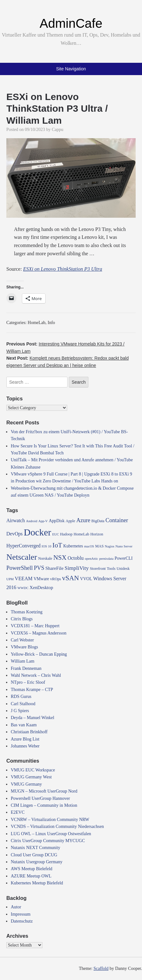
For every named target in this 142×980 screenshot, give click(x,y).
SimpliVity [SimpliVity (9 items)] (77, 568)
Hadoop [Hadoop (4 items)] (66, 534)
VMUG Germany (26, 784)
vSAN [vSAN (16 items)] (71, 578)
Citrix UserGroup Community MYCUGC (48, 841)
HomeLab (36, 323)
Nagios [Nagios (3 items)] (110, 546)
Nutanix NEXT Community (35, 848)
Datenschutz (22, 921)
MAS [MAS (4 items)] (99, 546)
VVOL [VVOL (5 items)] (86, 579)
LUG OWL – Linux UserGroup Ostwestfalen (51, 834)
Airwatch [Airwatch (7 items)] (16, 520)
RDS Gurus (21, 697)
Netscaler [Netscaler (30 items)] (22, 557)
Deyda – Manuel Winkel (32, 718)
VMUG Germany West (31, 777)
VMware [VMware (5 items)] (41, 579)
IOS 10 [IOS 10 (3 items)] (46, 546)
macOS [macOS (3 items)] (89, 546)
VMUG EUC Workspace (33, 770)
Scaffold (101, 968)
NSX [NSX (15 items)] (60, 558)
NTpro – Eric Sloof (28, 682)
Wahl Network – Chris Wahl (36, 675)
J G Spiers (20, 711)
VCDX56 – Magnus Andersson (39, 633)
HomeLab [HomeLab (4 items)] (81, 534)
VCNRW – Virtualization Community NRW (50, 820)
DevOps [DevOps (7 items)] (14, 534)
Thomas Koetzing (27, 612)
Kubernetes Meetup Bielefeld (37, 883)
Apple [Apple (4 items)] (70, 521)
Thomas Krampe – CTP (32, 690)
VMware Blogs (24, 647)
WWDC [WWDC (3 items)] (23, 588)
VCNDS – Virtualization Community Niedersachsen (57, 827)
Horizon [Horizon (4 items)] (97, 534)
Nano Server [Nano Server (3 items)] (124, 546)
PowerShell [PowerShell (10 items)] (19, 568)
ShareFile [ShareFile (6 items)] (54, 568)
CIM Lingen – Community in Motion (44, 805)
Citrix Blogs (22, 619)
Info (51, 323)
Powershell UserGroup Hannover (40, 798)
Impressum (21, 914)
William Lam (23, 661)
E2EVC (18, 812)
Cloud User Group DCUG (34, 855)
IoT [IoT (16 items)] (57, 545)
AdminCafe (71, 23)
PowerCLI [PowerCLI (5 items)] (123, 558)
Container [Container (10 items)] (117, 520)
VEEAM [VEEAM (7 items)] (24, 579)
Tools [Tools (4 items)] (111, 569)
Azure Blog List (25, 739)
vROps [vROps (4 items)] (55, 579)
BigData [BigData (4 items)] (98, 521)
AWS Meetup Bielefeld (32, 869)
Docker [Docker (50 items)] (37, 532)
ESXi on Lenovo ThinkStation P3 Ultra (63, 269)
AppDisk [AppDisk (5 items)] (57, 521)
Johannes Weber (25, 746)
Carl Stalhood (23, 704)
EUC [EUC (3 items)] (56, 534)
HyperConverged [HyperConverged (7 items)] (23, 546)
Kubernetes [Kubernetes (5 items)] (73, 546)
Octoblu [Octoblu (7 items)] (76, 558)
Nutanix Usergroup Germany (37, 862)
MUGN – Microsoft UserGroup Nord (44, 791)
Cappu (58, 130)
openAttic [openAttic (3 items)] (91, 559)
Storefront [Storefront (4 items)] (98, 569)
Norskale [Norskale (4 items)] (45, 558)
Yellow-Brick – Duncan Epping (39, 654)
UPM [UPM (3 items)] (10, 579)
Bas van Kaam (24, 725)
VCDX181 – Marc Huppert (35, 626)
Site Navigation (71, 69)
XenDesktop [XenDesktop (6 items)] (41, 587)
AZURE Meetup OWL (31, 876)
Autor (16, 907)
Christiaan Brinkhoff (29, 732)
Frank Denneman (26, 668)
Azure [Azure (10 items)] (83, 520)
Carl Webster (22, 640)
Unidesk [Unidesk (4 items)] (123, 569)
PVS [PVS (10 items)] (39, 568)
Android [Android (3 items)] (32, 521)
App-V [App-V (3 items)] (43, 521)
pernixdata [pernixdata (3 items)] (106, 559)
